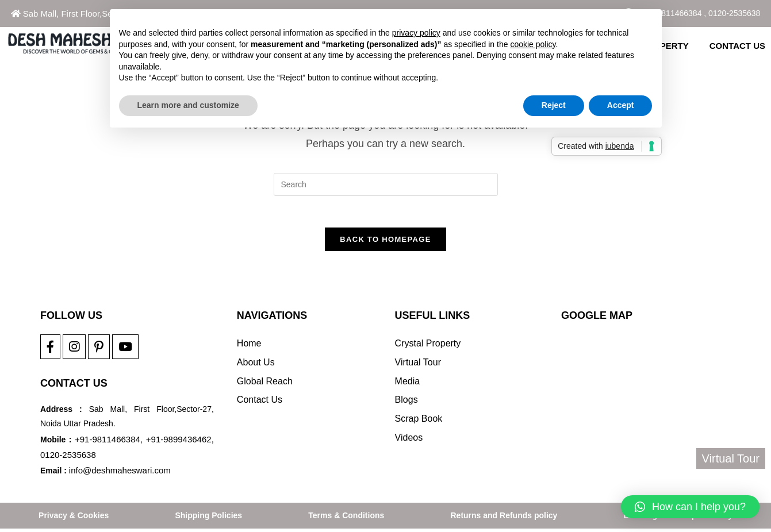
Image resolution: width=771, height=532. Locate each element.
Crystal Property (428, 347)
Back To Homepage (385, 242)
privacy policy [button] (416, 33)
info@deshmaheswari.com (120, 473)
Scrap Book (419, 422)
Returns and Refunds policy (504, 519)
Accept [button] (621, 105)
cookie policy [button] (533, 44)
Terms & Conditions (346, 519)
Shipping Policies (208, 519)
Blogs (406, 403)
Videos (409, 441)
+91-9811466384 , (673, 13)
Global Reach (265, 384)
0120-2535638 (734, 13)
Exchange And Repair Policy (678, 519)
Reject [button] (554, 105)
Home (249, 347)
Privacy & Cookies (74, 519)
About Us (256, 365)
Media (408, 384)
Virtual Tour (418, 365)
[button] (690, 507)
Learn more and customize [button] (188, 105)
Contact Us (260, 403)
